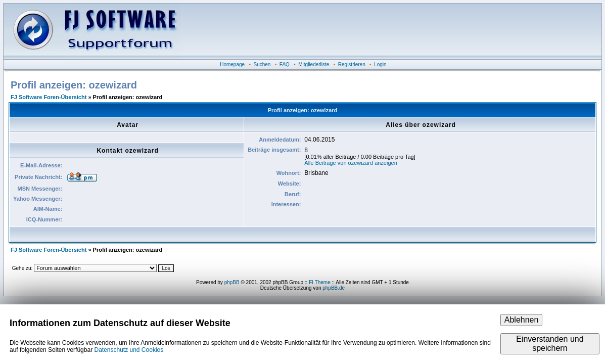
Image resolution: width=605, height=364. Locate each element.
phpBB (232, 282)
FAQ (285, 64)
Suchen (262, 64)
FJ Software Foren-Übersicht (49, 97)
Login (380, 64)
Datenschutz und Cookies (129, 350)
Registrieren (352, 64)
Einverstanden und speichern (550, 344)
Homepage (232, 64)
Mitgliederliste (314, 64)
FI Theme (320, 282)
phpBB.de (334, 288)
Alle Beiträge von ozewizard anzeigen (351, 163)
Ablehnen (522, 320)
